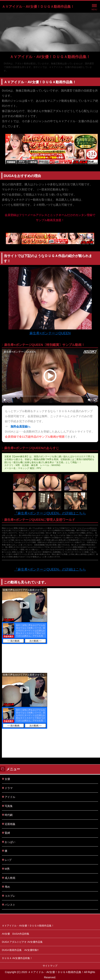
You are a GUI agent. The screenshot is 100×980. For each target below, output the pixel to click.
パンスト (10, 905)
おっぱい (10, 842)
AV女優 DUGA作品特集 (16, 934)
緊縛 (7, 833)
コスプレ (10, 896)
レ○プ (8, 860)
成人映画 (10, 878)
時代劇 (9, 815)
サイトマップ (50, 966)
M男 (7, 869)
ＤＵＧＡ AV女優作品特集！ (17, 958)
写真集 (9, 806)
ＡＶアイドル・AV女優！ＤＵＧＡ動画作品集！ (38, 7)
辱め (7, 887)
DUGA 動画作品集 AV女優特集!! (20, 950)
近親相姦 (10, 824)
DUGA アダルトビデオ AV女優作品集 (22, 942)
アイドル (10, 797)
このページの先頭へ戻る (50, 918)
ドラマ (9, 788)
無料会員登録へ (20, 426)
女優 (7, 779)
